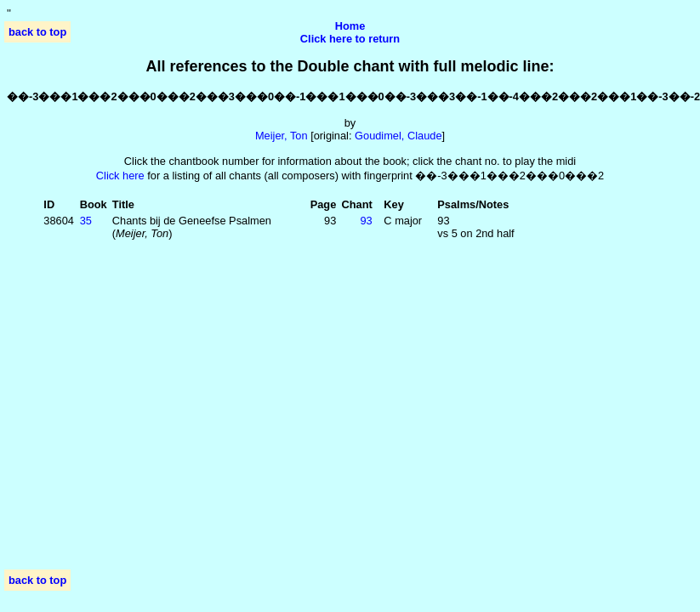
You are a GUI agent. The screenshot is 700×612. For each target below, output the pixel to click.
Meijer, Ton (282, 136)
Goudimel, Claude (398, 136)
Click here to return (350, 39)
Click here (120, 176)
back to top (37, 32)
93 (366, 221)
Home (350, 26)
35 (86, 221)
